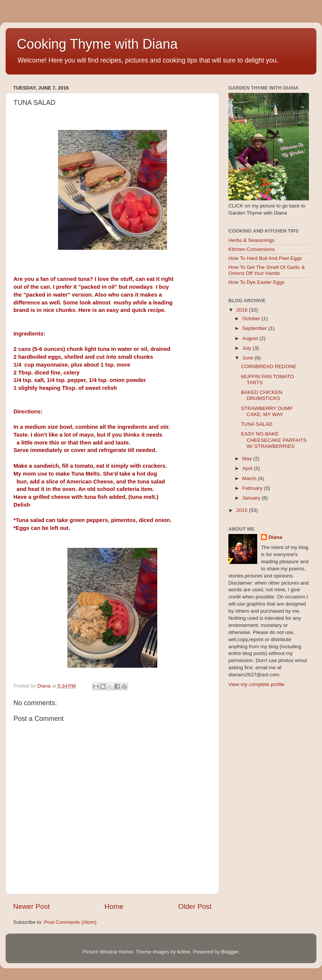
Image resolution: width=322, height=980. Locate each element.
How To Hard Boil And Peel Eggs (265, 258)
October (252, 318)
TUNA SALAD (257, 424)
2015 (243, 510)
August (251, 338)
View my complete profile (256, 684)
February (253, 488)
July (247, 348)
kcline (184, 952)
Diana (275, 537)
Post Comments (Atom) (70, 922)
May (248, 459)
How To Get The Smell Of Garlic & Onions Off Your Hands (267, 270)
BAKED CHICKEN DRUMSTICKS (262, 395)
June (248, 358)
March (250, 478)
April (248, 468)
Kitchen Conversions (252, 249)
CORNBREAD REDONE (269, 366)
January (252, 498)
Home (114, 906)
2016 (243, 310)
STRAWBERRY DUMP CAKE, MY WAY (267, 411)
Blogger (230, 952)
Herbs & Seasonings (251, 240)
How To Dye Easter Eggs (256, 282)
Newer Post (31, 906)
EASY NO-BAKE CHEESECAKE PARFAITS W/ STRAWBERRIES (274, 440)
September (255, 328)
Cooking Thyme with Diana (97, 44)
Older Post (195, 906)
